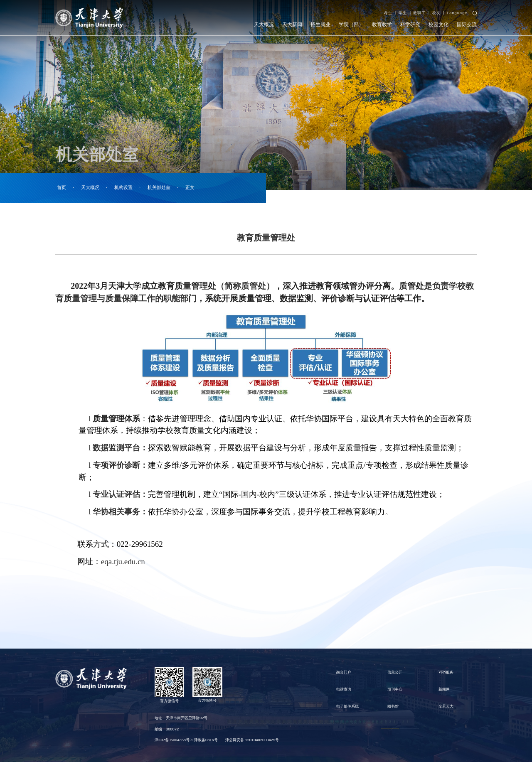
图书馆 (393, 706)
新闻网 (444, 689)
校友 (436, 13)
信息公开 (395, 672)
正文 (190, 188)
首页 (62, 188)
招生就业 (320, 25)
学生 (403, 13)
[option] (355, 689)
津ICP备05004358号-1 (174, 740)
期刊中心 (395, 689)
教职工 (419, 13)
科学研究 (410, 25)
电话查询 (344, 689)
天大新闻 (292, 25)
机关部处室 (159, 188)
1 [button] (390, 728)
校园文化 (438, 25)
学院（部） (351, 25)
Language (457, 13)
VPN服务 (446, 672)
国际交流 (467, 25)
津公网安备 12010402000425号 (252, 740)
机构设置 (123, 188)
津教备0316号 (206, 740)
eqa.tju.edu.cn (123, 562)
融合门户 (344, 672)
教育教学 (382, 25)
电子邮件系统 (347, 706)
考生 (388, 13)
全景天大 (446, 706)
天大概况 (264, 25)
